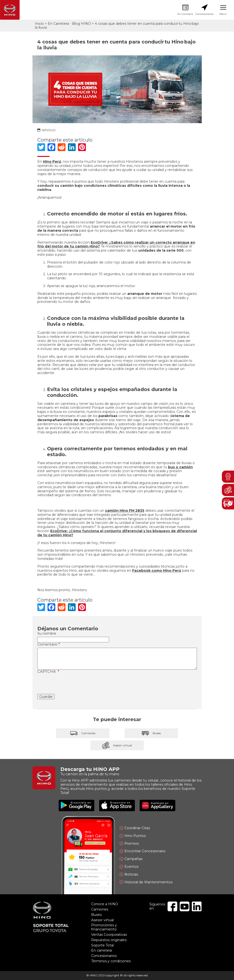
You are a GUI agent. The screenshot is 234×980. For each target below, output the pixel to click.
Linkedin (197, 906)
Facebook (172, 906)
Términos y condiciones (111, 961)
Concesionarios (204, 10)
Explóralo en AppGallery (157, 805)
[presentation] (74, 684)
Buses (151, 733)
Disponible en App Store (117, 805)
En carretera (101, 950)
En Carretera (185, 10)
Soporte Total (102, 945)
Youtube (185, 906)
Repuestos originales (109, 940)
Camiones (83, 733)
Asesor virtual (117, 745)
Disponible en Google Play (77, 805)
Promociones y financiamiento (104, 927)
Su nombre (47, 634)
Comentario (47, 644)
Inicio (39, 24)
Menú (223, 10)
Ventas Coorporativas (109, 935)
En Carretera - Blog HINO (69, 24)
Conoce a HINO (105, 904)
